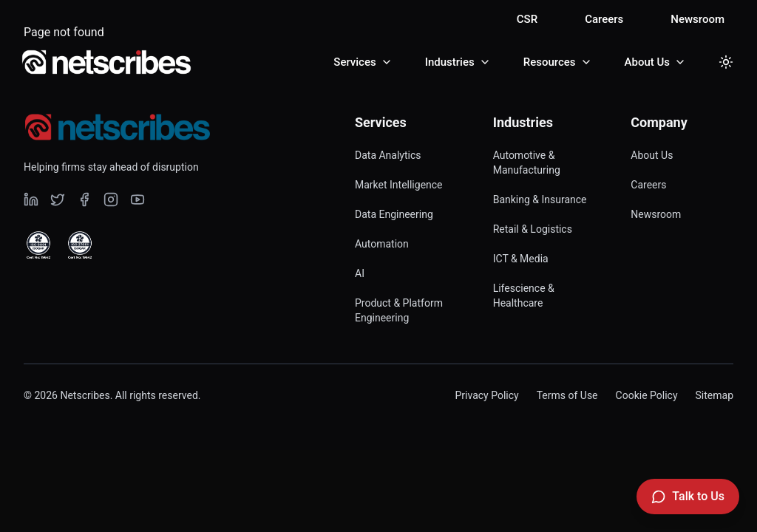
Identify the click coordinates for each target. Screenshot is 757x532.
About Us (652, 155)
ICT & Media (521, 259)
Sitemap (714, 395)
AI (360, 273)
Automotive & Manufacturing (527, 163)
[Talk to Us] (688, 497)
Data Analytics (388, 155)
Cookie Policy (647, 395)
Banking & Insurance (540, 199)
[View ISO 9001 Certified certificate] (38, 245)
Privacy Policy (486, 395)
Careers (604, 19)
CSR (527, 19)
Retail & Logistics (533, 229)
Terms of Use (567, 395)
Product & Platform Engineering (399, 310)
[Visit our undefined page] (31, 199)
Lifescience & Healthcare (524, 296)
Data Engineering (394, 214)
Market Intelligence (399, 185)
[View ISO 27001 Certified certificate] (80, 245)
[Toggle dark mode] (726, 62)
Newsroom (697, 19)
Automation (382, 244)
